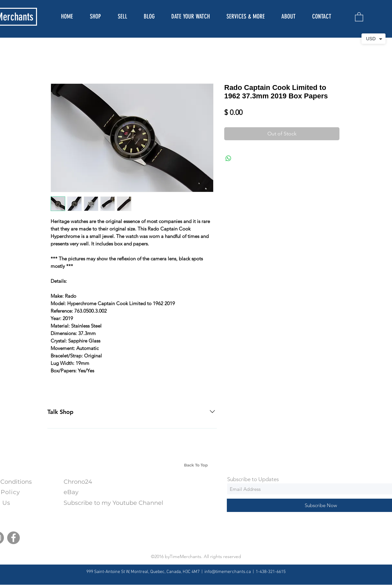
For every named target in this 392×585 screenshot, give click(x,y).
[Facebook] (13, 538)
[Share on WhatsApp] (228, 158)
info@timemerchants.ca (228, 572)
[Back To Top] (196, 465)
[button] (359, 17)
